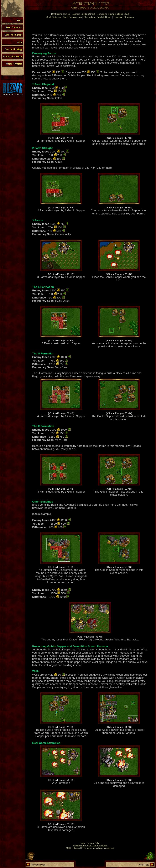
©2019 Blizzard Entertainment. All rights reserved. (90, 848)
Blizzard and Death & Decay (98, 17)
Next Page (144, 865)
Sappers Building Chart (83, 14)
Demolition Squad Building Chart (113, 14)
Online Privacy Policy (90, 843)
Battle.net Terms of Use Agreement (90, 846)
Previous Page (38, 865)
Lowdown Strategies (124, 17)
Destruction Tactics (60, 14)
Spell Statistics (54, 17)
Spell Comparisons (72, 17)
